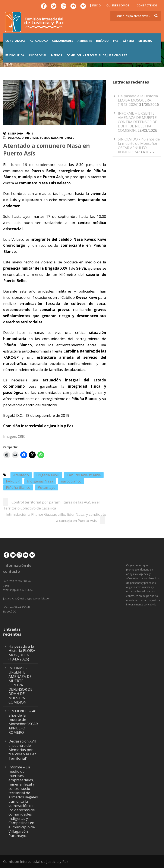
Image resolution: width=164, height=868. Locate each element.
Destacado (16, 138)
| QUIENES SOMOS (117, 5)
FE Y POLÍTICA (15, 55)
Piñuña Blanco (18, 487)
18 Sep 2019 (15, 134)
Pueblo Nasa (49, 138)
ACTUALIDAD (39, 41)
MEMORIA (145, 41)
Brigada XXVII (48, 475)
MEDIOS (57, 55)
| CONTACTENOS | (147, 5)
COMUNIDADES (63, 41)
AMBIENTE (85, 41)
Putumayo (67, 138)
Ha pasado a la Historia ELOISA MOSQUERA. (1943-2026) (138, 100)
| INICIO (95, 5)
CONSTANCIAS (15, 41)
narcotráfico (71, 481)
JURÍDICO (102, 41)
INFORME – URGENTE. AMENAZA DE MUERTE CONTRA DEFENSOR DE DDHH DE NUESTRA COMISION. (138, 122)
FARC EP (13, 481)
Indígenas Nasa (40, 481)
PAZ (116, 41)
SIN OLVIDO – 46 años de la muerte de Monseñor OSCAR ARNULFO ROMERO (139, 146)
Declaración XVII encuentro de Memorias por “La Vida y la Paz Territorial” (22, 750)
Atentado (21, 475)
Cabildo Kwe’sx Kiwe (84, 475)
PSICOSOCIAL (38, 55)
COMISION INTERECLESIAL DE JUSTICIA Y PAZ (97, 55)
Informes (32, 138)
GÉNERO (128, 41)
